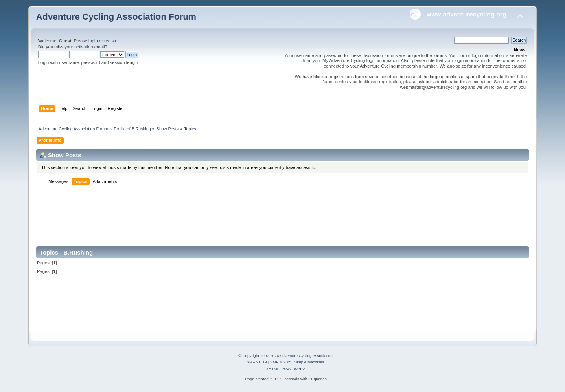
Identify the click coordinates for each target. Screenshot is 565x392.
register (111, 41)
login (93, 41)
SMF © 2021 (281, 362)
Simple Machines (309, 362)
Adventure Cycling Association (306, 356)
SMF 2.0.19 (257, 362)
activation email (89, 47)
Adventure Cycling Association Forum (116, 17)
